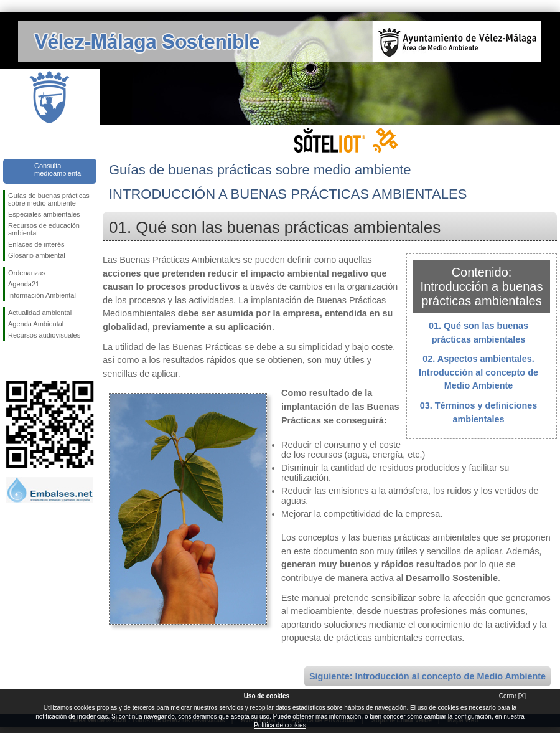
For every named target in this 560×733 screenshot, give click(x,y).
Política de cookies (280, 725)
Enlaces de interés (36, 244)
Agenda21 (24, 284)
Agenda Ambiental (36, 324)
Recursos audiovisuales (44, 335)
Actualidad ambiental (40, 313)
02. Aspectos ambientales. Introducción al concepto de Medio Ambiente (478, 372)
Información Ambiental (42, 295)
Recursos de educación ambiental (44, 229)
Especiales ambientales (44, 214)
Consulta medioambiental (58, 169)
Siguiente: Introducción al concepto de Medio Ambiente (427, 676)
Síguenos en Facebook (11, 361)
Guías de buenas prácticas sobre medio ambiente (49, 199)
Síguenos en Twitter (31, 361)
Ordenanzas (27, 273)
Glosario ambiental (37, 255)
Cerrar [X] (512, 696)
